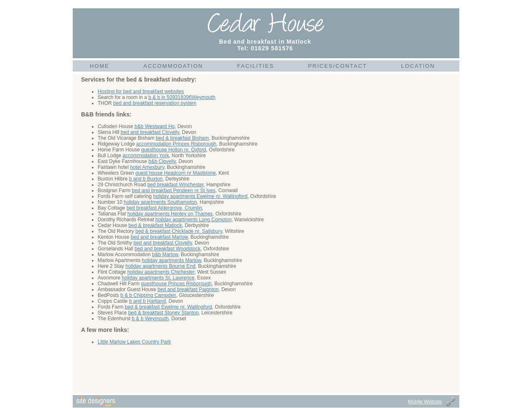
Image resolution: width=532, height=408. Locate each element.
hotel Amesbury (147, 167)
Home (100, 66)
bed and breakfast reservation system (155, 103)
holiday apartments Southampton (160, 202)
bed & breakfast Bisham (182, 138)
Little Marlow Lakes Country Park (134, 342)
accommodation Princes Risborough (176, 144)
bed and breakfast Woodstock (168, 249)
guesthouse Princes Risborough (176, 284)
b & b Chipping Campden (148, 295)
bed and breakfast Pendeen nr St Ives (174, 190)
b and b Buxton (146, 179)
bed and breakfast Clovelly (150, 132)
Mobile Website (425, 402)
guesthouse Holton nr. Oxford (174, 150)
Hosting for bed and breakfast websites (141, 91)
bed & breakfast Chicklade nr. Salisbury (179, 231)
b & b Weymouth (150, 319)
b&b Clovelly (162, 161)
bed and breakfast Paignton (188, 289)
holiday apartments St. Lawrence (158, 278)
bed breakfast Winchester (175, 185)
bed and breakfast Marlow (159, 237)
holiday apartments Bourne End (160, 266)
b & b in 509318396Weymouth (182, 97)
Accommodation (173, 66)
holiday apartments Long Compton (193, 220)
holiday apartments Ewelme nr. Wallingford (200, 196)
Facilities (255, 66)
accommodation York (146, 156)
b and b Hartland (147, 301)
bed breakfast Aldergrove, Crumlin (164, 208)
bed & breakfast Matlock (155, 225)
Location (418, 66)
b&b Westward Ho (155, 126)
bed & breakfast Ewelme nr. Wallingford (168, 307)
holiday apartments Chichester (161, 272)
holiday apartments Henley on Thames (170, 214)
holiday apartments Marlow (171, 260)
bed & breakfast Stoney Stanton (163, 313)
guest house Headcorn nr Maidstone (176, 173)
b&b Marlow (165, 255)
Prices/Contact (337, 66)
